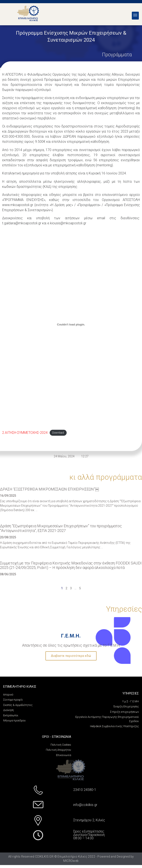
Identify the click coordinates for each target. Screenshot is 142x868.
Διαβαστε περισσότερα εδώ (71, 656)
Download (58, 433)
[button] (135, 16)
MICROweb (71, 861)
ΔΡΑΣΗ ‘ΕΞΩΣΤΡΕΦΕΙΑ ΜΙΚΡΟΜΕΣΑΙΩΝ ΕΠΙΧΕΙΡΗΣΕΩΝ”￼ (49, 489)
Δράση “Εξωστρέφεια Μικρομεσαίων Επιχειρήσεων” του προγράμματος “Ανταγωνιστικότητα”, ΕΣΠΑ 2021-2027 (61, 528)
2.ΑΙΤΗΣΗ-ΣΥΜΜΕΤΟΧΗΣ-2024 (25, 433)
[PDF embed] (71, 325)
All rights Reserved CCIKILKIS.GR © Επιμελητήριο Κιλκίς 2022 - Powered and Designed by (71, 857)
